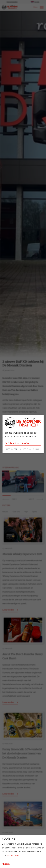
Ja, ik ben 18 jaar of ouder (17, 443)
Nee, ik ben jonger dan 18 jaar (23, 449)
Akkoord (6, 864)
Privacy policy (13, 856)
